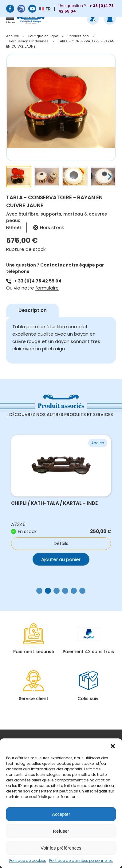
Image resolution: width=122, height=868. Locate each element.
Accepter (61, 814)
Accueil (12, 36)
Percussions (78, 36)
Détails (61, 543)
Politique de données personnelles (81, 860)
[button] (113, 746)
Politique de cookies (28, 860)
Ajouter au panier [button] (61, 559)
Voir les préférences (61, 848)
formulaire (47, 288)
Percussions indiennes (29, 41)
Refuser (61, 831)
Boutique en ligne (43, 36)
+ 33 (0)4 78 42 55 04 (38, 281)
